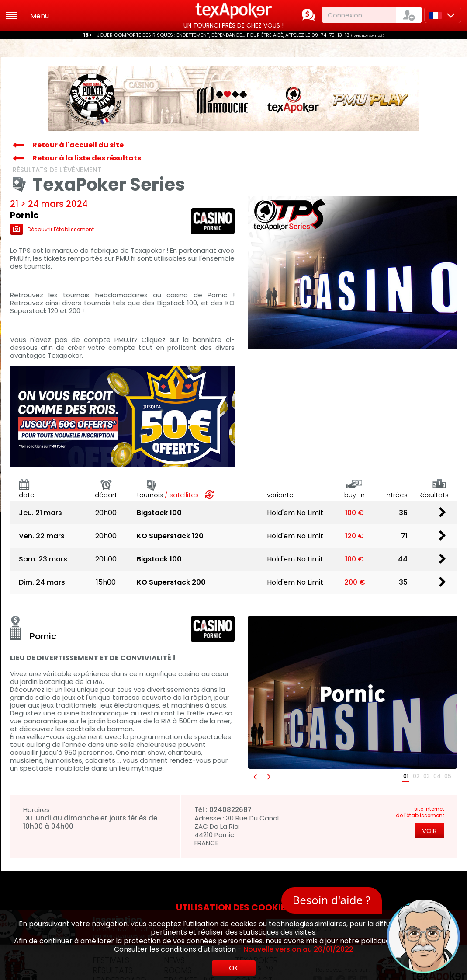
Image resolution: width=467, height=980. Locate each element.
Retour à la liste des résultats (87, 158)
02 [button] (416, 776)
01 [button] (406, 776)
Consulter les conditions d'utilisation (175, 949)
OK (233, 968)
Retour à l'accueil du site (78, 145)
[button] (255, 776)
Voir (429, 831)
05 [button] (448, 776)
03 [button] (427, 776)
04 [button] (437, 776)
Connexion (345, 15)
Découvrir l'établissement (52, 229)
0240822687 (230, 810)
